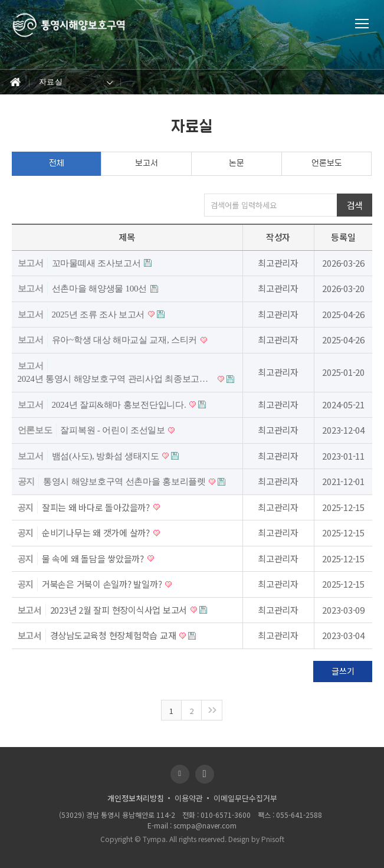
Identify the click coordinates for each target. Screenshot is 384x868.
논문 (237, 163)
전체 (57, 163)
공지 (27, 482)
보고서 (147, 163)
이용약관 (189, 798)
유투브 (205, 774)
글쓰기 (343, 671)
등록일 (343, 237)
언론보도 (327, 163)
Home (15, 82)
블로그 (180, 774)
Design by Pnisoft (256, 839)
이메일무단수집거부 (245, 798)
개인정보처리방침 (136, 798)
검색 (355, 205)
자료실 (51, 82)
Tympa (154, 839)
